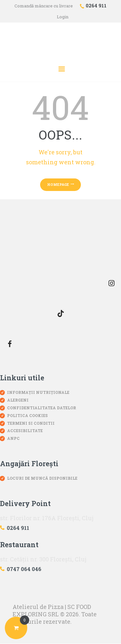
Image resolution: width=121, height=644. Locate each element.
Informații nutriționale (38, 392)
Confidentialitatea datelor (42, 408)
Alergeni (18, 400)
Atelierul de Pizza (38, 607)
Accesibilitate (25, 431)
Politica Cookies (27, 415)
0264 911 (18, 528)
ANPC (13, 438)
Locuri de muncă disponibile (42, 478)
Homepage (58, 184)
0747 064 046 (24, 569)
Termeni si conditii (31, 423)
